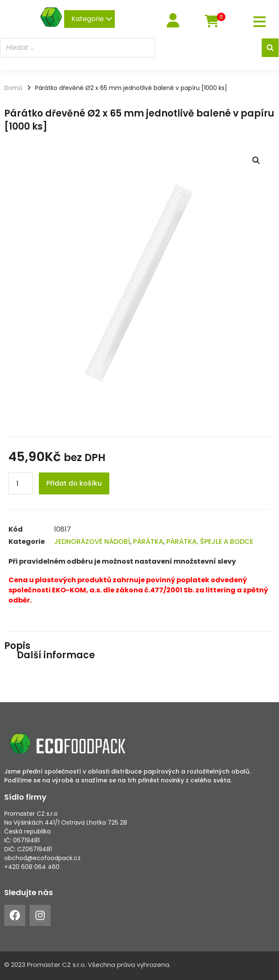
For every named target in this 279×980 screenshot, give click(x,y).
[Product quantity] (21, 483)
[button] (256, 160)
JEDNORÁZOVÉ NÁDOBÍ (92, 542)
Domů (13, 88)
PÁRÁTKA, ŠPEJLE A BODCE (210, 542)
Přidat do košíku (74, 483)
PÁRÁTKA (148, 542)
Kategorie (92, 19)
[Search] (270, 48)
